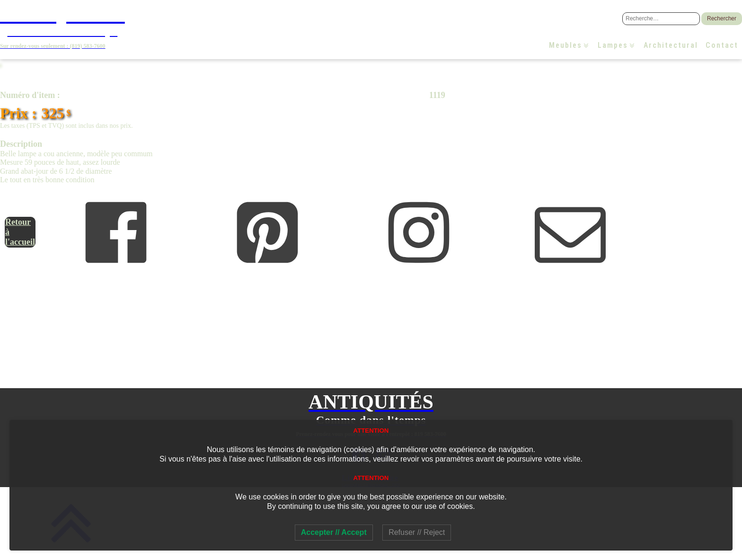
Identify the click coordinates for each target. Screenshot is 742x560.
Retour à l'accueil (20, 232)
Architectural (671, 45)
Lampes (617, 45)
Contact (722, 45)
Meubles (570, 45)
